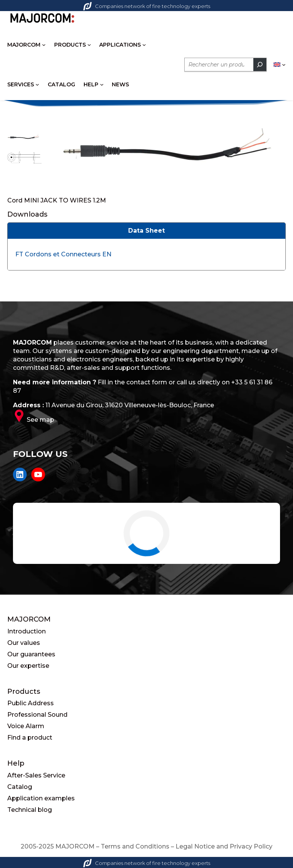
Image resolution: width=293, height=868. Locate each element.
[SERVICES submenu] (37, 84)
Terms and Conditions (135, 846)
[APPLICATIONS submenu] (144, 45)
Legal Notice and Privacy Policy (224, 846)
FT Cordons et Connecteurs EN (63, 254)
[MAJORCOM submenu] (44, 45)
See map (40, 420)
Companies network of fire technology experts (147, 6)
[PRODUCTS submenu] (89, 45)
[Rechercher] (260, 65)
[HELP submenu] (102, 84)
